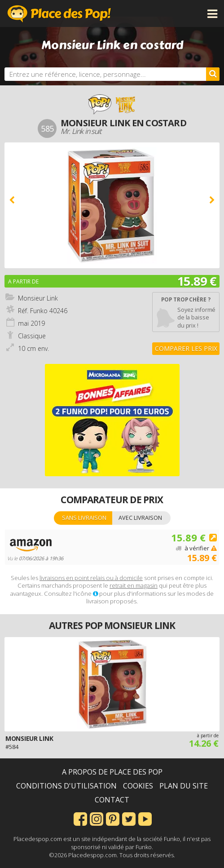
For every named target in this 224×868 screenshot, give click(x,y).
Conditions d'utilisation (66, 786)
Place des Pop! (59, 13)
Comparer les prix (186, 348)
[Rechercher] (213, 74)
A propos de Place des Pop (112, 772)
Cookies (138, 786)
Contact (112, 800)
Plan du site (184, 786)
